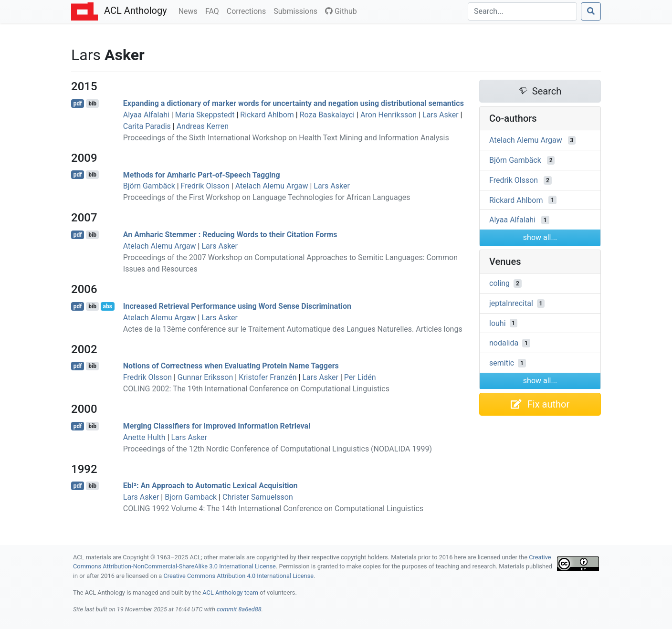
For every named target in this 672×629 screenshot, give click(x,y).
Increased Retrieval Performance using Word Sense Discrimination (237, 306)
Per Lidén (360, 377)
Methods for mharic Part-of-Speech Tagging (202, 174)
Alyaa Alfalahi (146, 115)
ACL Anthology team (230, 592)
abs (107, 306)
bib (92, 104)
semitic (502, 363)
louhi (498, 323)
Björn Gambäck (149, 186)
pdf (78, 104)
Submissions (297, 10)
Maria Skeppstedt (205, 115)
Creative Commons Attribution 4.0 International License (238, 576)
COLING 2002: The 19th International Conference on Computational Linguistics (256, 389)
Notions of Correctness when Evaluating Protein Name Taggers (231, 366)
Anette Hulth (144, 437)
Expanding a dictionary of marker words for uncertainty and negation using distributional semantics (294, 103)
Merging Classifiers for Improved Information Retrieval (217, 426)
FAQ (214, 10)
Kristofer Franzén (268, 377)
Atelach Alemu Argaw (272, 186)
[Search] (522, 11)
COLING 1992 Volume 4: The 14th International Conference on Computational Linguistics (273, 508)
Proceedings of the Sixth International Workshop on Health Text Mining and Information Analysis (286, 138)
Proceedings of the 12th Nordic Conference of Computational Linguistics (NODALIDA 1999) (278, 449)
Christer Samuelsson (258, 497)
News (190, 10)
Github (341, 11)
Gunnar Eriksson (205, 377)
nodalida (504, 343)
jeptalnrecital (511, 303)
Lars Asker (441, 115)
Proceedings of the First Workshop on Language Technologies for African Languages (267, 197)
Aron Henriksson (388, 115)
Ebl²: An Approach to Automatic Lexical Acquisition (210, 486)
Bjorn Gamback (191, 497)
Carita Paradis (147, 126)
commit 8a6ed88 (239, 609)
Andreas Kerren (203, 126)
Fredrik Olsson (205, 186)
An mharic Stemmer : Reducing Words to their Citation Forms (230, 235)
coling (499, 283)
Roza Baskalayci (327, 115)
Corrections (248, 10)
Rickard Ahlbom (267, 115)
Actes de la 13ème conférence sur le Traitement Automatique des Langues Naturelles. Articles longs (293, 329)
